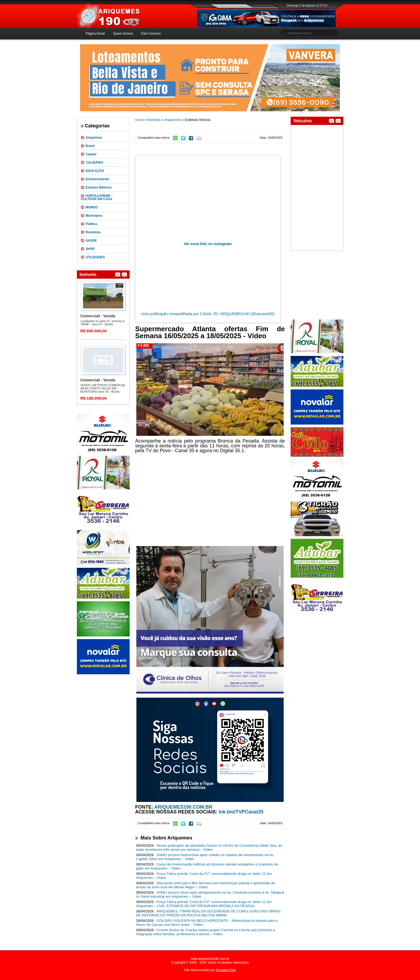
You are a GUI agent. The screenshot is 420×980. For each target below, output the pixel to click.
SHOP (90, 249)
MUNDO (92, 207)
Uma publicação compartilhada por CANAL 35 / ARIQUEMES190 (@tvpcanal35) (208, 314)
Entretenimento (97, 179)
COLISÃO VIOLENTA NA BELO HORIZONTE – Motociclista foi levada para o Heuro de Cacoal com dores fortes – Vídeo (207, 923)
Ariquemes (94, 138)
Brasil (90, 146)
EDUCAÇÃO (95, 171)
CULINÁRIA (95, 163)
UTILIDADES (95, 257)
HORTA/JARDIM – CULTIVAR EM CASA (97, 197)
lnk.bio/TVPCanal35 (241, 812)
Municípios (94, 216)
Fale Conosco (151, 34)
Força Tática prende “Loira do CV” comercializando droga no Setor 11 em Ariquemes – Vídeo (204, 876)
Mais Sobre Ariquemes (166, 838)
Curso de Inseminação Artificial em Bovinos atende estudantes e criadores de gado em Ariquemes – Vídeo (207, 866)
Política (91, 224)
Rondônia (93, 232)
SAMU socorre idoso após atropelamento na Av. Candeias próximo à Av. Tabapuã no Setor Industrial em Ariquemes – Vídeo (210, 894)
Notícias (154, 120)
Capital (91, 154)
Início (140, 120)
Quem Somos (123, 34)
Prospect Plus (226, 970)
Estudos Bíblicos (99, 187)
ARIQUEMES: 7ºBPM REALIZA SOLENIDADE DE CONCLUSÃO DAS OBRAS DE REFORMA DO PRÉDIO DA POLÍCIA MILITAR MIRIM (208, 913)
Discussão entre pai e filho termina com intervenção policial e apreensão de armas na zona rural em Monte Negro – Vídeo (206, 885)
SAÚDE (91, 241)
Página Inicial (95, 34)
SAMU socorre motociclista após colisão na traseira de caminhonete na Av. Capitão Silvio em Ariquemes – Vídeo (205, 857)
